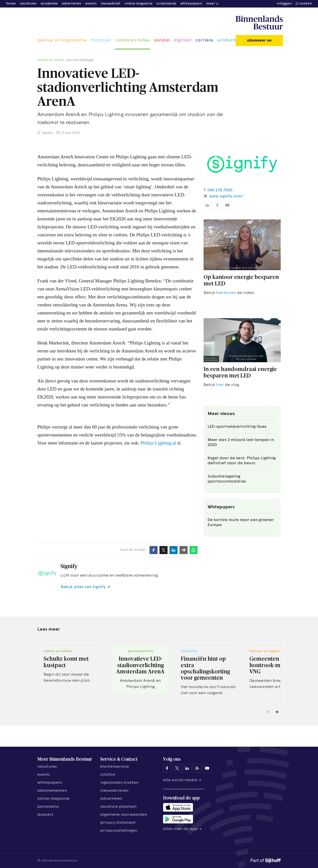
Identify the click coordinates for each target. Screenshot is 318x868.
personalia (48, 807)
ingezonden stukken (119, 783)
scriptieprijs (166, 4)
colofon (108, 775)
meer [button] (211, 4)
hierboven (226, 293)
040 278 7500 (220, 190)
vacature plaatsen (118, 807)
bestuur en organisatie (62, 40)
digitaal (182, 40)
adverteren (71, 4)
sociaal (162, 40)
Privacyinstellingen (119, 831)
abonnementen (52, 791)
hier (220, 385)
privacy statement (118, 823)
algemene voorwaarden (124, 815)
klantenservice (115, 767)
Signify (47, 133)
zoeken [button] (306, 4)
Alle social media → (182, 780)
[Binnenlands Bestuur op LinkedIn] (187, 768)
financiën (101, 40)
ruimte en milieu (133, 40)
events (91, 4)
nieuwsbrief (111, 4)
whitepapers (191, 4)
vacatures (28, 4)
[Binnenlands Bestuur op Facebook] (167, 768)
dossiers (45, 815)
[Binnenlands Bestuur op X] (177, 768)
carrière (204, 40)
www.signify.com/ (226, 196)
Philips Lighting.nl (158, 443)
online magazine (138, 4)
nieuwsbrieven (114, 791)
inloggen (284, 4)
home (11, 4)
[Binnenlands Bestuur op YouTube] (207, 768)
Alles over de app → (182, 829)
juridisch (226, 40)
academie (49, 4)
